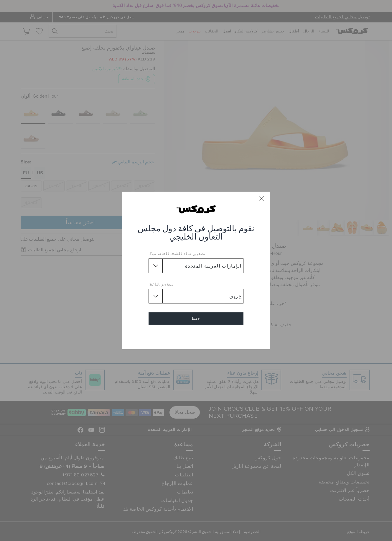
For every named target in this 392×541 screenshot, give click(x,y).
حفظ (196, 319)
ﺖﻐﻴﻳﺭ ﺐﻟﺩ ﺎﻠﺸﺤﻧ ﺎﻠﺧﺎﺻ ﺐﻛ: (177, 253)
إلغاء (196, 336)
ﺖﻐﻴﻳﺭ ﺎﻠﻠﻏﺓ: (161, 284)
